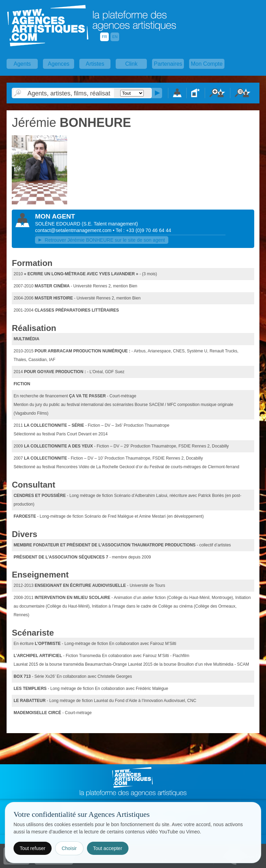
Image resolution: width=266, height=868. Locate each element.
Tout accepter (108, 848)
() (110, 224)
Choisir (69, 848)
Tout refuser (33, 848)
